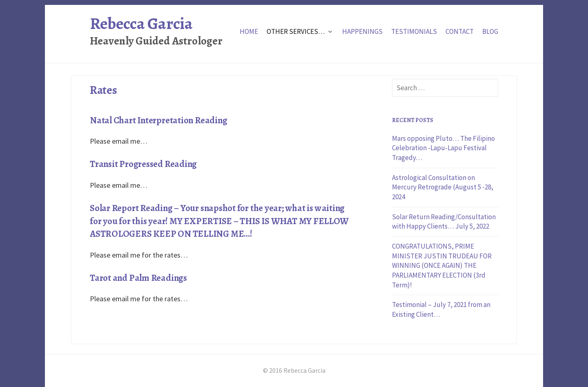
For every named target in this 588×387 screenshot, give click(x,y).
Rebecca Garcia (141, 23)
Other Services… (296, 31)
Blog (490, 31)
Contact (460, 31)
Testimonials (414, 31)
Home (249, 31)
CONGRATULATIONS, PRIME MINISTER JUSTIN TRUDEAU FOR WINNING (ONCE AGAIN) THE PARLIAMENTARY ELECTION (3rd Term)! (442, 266)
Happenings (362, 31)
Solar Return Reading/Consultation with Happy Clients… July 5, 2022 (444, 222)
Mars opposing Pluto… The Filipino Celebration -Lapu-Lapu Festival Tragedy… (443, 148)
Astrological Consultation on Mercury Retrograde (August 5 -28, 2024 (443, 187)
